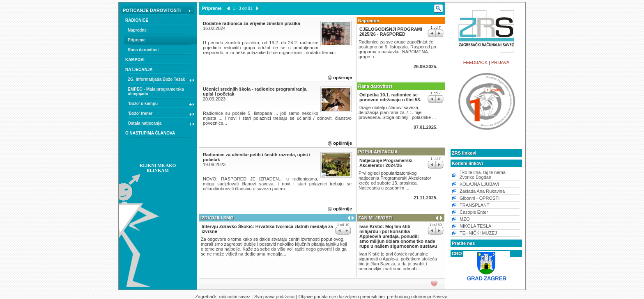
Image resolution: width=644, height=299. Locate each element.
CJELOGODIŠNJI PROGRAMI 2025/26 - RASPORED (391, 32)
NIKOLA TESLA (475, 226)
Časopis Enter (474, 212)
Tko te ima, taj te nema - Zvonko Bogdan (484, 175)
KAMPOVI (135, 60)
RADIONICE (137, 20)
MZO (465, 219)
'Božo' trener (161, 114)
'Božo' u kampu (161, 105)
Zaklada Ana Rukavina (482, 191)
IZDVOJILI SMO (217, 218)
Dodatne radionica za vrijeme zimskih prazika (252, 23)
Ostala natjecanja (161, 124)
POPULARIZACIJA (378, 152)
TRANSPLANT (475, 205)
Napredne (137, 30)
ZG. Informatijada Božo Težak (161, 80)
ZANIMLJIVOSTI (375, 218)
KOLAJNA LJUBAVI (479, 184)
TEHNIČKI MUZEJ (478, 233)
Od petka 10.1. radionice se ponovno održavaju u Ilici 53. (390, 97)
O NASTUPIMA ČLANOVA (150, 133)
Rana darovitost (143, 50)
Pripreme (137, 40)
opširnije (343, 78)
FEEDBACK (475, 62)
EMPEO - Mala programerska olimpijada (156, 91)
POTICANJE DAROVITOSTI (159, 11)
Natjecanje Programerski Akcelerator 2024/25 (386, 163)
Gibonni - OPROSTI (480, 198)
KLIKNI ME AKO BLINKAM (158, 168)
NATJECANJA (139, 70)
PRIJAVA (500, 62)
